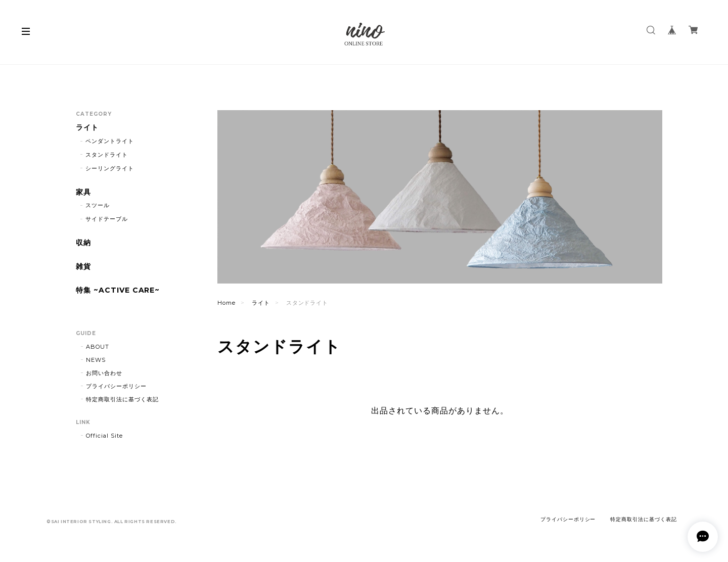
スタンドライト (107, 155)
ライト (261, 303)
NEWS (96, 360)
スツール (98, 205)
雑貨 (83, 267)
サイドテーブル (107, 219)
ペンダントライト (110, 141)
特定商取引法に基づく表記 (122, 399)
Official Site (104, 436)
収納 (83, 243)
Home (226, 303)
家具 (83, 192)
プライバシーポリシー (116, 386)
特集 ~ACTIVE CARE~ (118, 290)
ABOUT (98, 347)
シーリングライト (110, 168)
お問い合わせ (104, 373)
